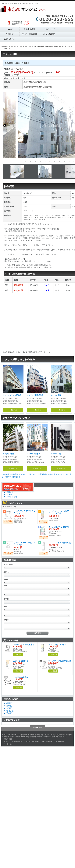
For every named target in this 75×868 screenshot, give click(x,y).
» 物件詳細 (18, 655)
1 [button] (21, 161)
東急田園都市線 (30, 87)
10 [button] (64, 161)
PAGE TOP (37, 728)
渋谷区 (9, 713)
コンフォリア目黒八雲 (61, 543)
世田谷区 (33, 82)
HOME (10, 29)
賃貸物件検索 (29, 29)
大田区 (9, 708)
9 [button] (59, 161)
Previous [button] (5, 125)
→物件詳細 (13, 410)
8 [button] (55, 161)
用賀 (39, 82)
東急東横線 (8, 739)
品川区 (9, 703)
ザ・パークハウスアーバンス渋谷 (61, 512)
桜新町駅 (41, 87)
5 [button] (40, 161)
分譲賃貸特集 (47, 741)
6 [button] (45, 161)
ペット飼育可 (49, 34)
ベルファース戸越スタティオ (26, 544)
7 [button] (50, 161)
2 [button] (26, 161)
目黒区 (9, 706)
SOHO (9, 494)
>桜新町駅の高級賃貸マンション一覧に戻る (19, 474)
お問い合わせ (10, 39)
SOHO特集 (60, 741)
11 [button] (69, 161)
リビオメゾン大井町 (60, 527)
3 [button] (31, 161)
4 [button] (35, 161)
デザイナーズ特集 (32, 741)
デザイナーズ (49, 29)
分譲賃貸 (10, 34)
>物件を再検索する (13, 477)
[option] (37, 125)
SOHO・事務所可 (29, 34)
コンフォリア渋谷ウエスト (26, 512)
